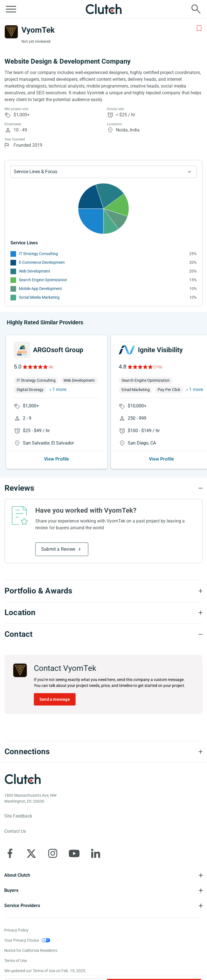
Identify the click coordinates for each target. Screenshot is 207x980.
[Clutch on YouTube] (74, 853)
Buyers (11, 890)
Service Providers (22, 906)
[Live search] (196, 9)
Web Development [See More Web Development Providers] (35, 271)
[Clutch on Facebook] (10, 853)
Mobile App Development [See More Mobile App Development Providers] (40, 289)
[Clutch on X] (31, 853)
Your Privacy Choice (22, 940)
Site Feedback (18, 816)
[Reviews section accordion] (103, 488)
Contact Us (15, 831)
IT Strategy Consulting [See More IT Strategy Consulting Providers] (38, 254)
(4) (51, 367)
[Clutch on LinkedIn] (96, 853)
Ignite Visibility (160, 350)
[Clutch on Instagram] (53, 853)
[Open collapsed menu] (11, 9)
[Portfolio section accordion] (103, 591)
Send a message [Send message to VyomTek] (55, 699)
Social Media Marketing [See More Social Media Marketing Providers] (39, 297)
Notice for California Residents (31, 950)
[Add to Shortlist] (199, 28)
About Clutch (17, 875)
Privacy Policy (16, 930)
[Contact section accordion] (103, 634)
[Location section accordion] (103, 613)
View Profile (57, 459)
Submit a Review (58, 549)
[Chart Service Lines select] (103, 172)
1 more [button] (59, 389)
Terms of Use (16, 961)
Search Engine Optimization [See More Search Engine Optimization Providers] (43, 280)
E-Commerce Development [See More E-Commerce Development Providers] (42, 262)
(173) (158, 367)
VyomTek (38, 30)
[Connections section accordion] (103, 752)
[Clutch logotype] (23, 779)
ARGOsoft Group (58, 350)
